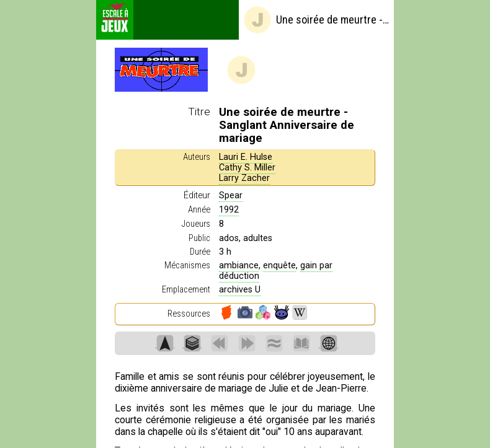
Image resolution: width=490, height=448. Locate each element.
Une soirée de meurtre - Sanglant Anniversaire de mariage (316, 20)
